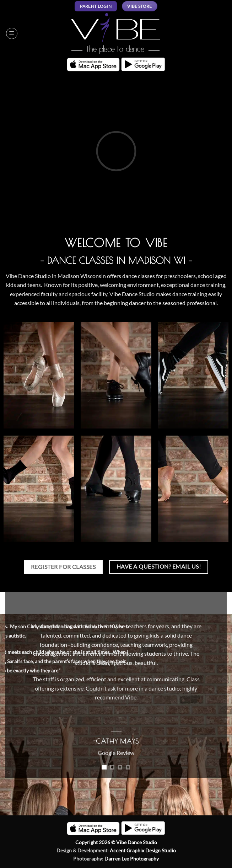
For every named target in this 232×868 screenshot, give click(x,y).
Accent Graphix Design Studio (143, 850)
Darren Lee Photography (132, 859)
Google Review (116, 753)
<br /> (116, 151)
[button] (12, 33)
